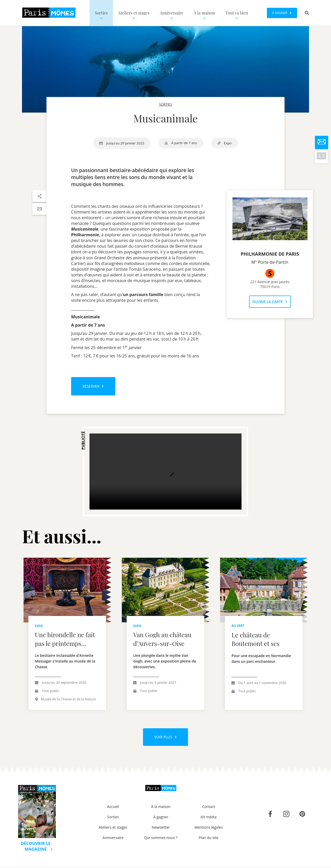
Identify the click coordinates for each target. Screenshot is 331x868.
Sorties (113, 818)
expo (224, 143)
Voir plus (165, 737)
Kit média (209, 818)
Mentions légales (209, 828)
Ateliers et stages (113, 828)
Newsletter (161, 828)
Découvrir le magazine (37, 847)
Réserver (93, 386)
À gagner (161, 818)
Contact (208, 807)
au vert (238, 626)
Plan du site (209, 838)
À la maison (161, 807)
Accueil (113, 807)
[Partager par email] (39, 209)
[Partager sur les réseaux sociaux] (39, 196)
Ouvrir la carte (270, 302)
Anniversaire (113, 838)
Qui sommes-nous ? (161, 838)
